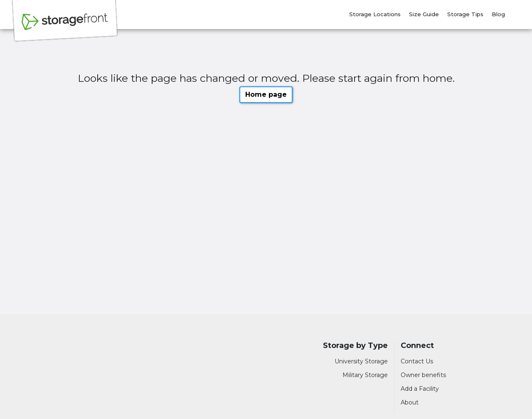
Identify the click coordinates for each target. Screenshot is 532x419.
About (410, 402)
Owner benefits (423, 375)
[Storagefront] (65, 26)
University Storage (361, 361)
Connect (417, 346)
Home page (266, 94)
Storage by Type (355, 346)
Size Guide (424, 14)
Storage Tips (465, 14)
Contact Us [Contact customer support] (417, 361)
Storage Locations (375, 14)
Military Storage (365, 375)
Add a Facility (420, 389)
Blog (498, 14)
